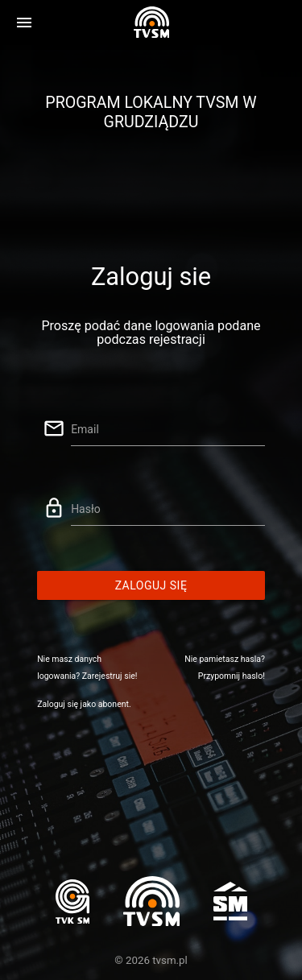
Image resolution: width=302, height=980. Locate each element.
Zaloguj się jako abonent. (84, 704)
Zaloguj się (151, 585)
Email (85, 429)
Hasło (86, 509)
